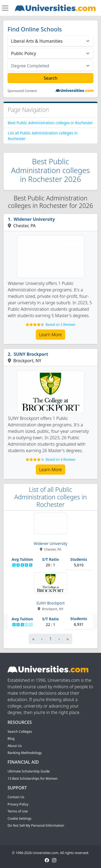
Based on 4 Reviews (60, 459)
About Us (15, 746)
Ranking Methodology (25, 753)
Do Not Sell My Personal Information (36, 825)
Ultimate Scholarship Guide (29, 771)
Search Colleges (20, 732)
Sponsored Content (22, 91)
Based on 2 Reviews (60, 325)
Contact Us (16, 797)
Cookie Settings (20, 818)
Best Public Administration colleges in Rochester (50, 123)
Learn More (51, 335)
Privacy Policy (18, 804)
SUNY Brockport (31, 354)
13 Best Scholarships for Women (33, 779)
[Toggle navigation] (5, 8)
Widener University (34, 219)
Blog (11, 739)
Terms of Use (18, 811)
